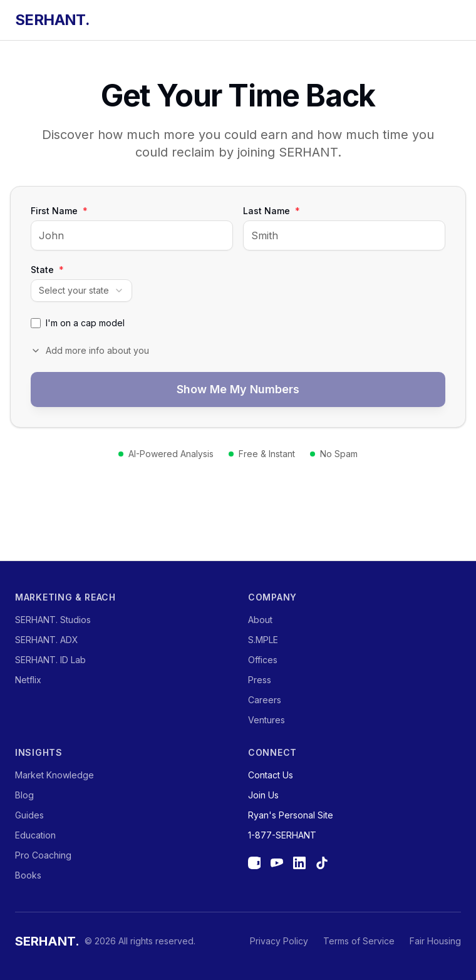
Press (260, 680)
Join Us (263, 795)
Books (28, 875)
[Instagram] (254, 863)
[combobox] (81, 291)
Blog (24, 795)
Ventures (266, 720)
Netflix (28, 680)
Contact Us (271, 775)
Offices (263, 660)
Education (35, 835)
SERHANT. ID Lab (50, 660)
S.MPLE (263, 640)
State (47, 270)
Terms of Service (359, 941)
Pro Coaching (43, 855)
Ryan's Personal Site (291, 815)
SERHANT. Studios (53, 620)
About (260, 620)
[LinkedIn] (299, 863)
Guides (29, 815)
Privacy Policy (279, 941)
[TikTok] (322, 863)
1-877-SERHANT (282, 835)
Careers (265, 700)
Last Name (272, 211)
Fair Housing (435, 941)
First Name (59, 211)
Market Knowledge (54, 775)
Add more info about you (90, 350)
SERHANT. (52, 20)
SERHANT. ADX (47, 640)
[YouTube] (277, 863)
